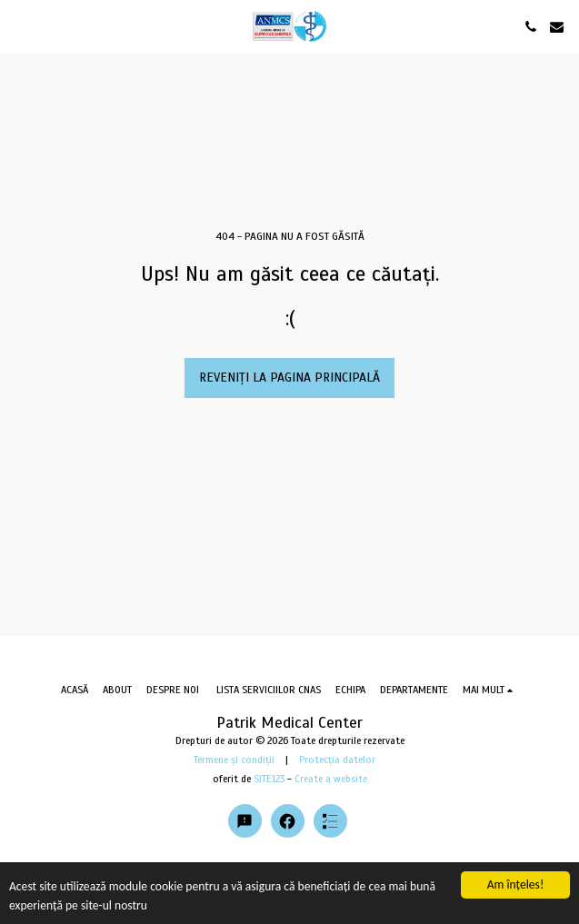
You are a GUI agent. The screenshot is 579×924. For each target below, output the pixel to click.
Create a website (331, 779)
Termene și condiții (234, 760)
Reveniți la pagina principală (289, 378)
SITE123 (269, 779)
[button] (20, 26)
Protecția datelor (337, 760)
